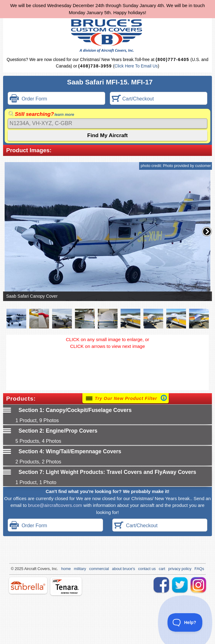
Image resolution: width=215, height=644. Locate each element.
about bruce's (124, 569)
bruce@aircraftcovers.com (55, 505)
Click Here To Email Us (136, 66)
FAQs (199, 569)
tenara (66, 586)
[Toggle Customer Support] (185, 622)
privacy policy (180, 569)
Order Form (28, 99)
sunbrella (28, 585)
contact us (147, 569)
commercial (99, 569)
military (80, 569)
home (66, 569)
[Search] (107, 123)
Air (26, 569)
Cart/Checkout (133, 99)
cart (162, 569)
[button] (207, 231)
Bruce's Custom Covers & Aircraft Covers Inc (107, 36)
